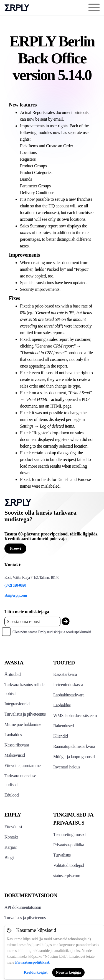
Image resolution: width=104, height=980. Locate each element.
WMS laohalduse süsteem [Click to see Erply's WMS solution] (75, 715)
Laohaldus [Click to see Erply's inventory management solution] (13, 735)
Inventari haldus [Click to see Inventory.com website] (67, 767)
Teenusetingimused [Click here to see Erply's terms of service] (69, 834)
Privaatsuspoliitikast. (33, 962)
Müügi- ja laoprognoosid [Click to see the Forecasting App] (74, 757)
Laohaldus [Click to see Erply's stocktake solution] (62, 705)
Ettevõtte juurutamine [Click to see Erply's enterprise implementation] (22, 766)
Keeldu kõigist (36, 972)
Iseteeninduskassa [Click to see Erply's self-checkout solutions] (68, 685)
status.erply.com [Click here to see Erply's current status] (67, 876)
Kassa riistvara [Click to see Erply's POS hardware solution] (17, 745)
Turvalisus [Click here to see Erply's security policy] (62, 855)
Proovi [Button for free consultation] (15, 548)
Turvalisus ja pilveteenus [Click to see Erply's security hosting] (25, 714)
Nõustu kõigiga (69, 972)
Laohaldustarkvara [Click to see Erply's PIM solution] (69, 695)
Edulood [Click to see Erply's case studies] (12, 795)
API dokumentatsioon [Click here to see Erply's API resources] (23, 907)
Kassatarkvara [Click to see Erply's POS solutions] (65, 674)
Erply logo (17, 8)
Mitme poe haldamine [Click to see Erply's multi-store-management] (23, 724)
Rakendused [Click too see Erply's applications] (64, 726)
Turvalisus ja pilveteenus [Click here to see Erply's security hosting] (25, 918)
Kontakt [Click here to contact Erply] (11, 837)
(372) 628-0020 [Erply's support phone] (15, 585)
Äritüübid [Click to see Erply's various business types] (12, 674)
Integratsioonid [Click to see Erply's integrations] (17, 704)
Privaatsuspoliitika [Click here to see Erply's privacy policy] (69, 845)
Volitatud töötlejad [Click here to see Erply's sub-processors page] (69, 865)
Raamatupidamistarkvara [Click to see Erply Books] (74, 746)
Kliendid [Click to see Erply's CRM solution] (61, 736)
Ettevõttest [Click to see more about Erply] (13, 827)
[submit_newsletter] (66, 622)
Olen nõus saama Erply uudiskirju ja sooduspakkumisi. (52, 632)
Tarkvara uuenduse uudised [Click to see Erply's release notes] (20, 780)
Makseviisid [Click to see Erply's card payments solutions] (15, 755)
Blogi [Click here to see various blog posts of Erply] (9, 858)
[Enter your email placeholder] (32, 622)
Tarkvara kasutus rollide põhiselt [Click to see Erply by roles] (24, 689)
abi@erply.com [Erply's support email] (16, 595)
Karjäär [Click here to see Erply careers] (11, 847)
